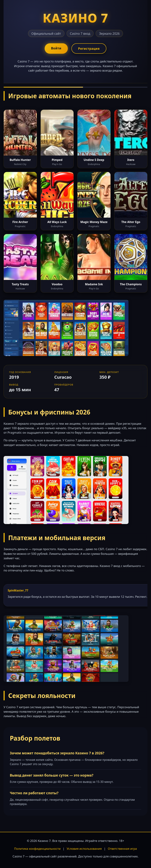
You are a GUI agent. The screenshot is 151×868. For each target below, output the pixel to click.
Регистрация (89, 49)
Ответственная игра (122, 849)
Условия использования (84, 849)
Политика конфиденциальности (37, 849)
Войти (56, 48)
